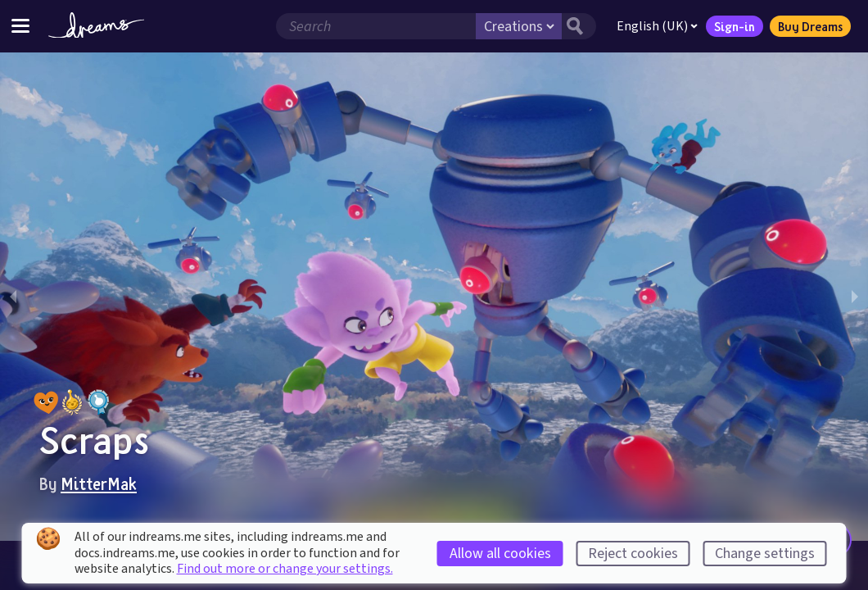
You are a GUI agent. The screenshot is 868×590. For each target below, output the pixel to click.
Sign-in (735, 26)
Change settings (765, 554)
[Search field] (376, 26)
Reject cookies (633, 554)
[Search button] (579, 26)
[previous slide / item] (13, 297)
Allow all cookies (500, 554)
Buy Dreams (810, 26)
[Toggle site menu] (20, 26)
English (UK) (657, 26)
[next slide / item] (855, 297)
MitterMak (99, 483)
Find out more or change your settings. (285, 569)
